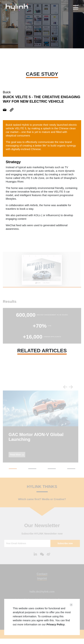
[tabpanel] (42, 275)
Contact (42, 579)
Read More (17, 460)
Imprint (42, 584)
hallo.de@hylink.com (42, 597)
